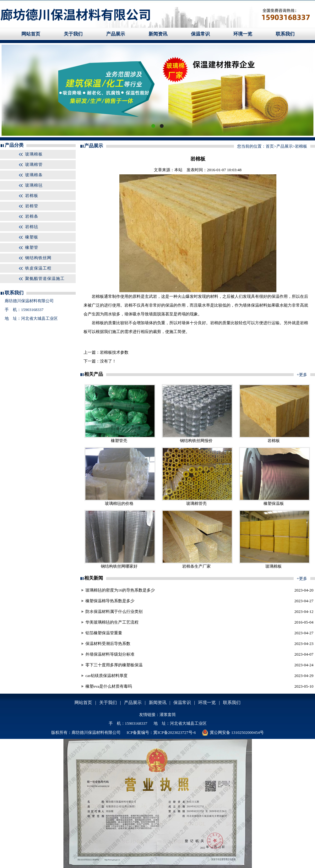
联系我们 (285, 34)
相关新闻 (94, 578)
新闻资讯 (158, 34)
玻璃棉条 (34, 175)
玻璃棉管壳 (196, 503)
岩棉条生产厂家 (196, 566)
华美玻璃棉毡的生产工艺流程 (112, 622)
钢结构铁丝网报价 (196, 441)
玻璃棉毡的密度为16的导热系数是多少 (120, 590)
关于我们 (73, 34)
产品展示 (116, 34)
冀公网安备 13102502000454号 (233, 733)
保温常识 (200, 34)
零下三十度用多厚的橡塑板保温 (114, 665)
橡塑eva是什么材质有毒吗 (109, 686)
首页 (270, 146)
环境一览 (243, 34)
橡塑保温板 (274, 503)
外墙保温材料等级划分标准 (110, 654)
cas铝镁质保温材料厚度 (106, 676)
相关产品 (94, 374)
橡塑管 (32, 247)
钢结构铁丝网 (38, 258)
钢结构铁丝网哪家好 (119, 566)
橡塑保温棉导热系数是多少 (110, 601)
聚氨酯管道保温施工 (45, 278)
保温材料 (259, 305)
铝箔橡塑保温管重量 (104, 633)
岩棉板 (32, 196)
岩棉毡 (32, 227)
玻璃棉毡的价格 (119, 503)
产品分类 (14, 145)
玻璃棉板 (34, 154)
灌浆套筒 (168, 715)
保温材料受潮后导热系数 (108, 644)
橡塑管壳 (119, 441)
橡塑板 (32, 237)
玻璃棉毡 (34, 185)
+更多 (302, 375)
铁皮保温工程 (38, 268)
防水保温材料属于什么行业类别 (114, 611)
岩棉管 (32, 206)
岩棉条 (32, 216)
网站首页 (31, 34)
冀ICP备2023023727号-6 (174, 732)
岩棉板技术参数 (114, 352)
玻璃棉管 (34, 164)
